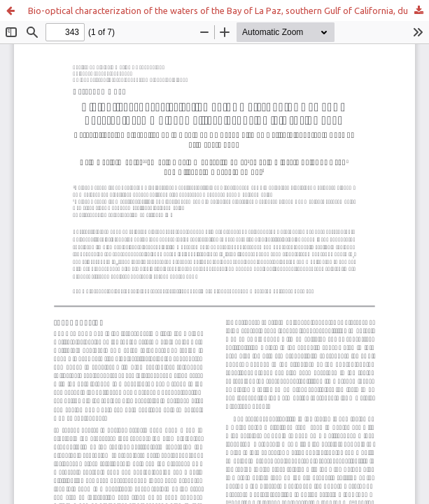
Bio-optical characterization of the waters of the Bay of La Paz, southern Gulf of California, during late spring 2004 (228, 10)
